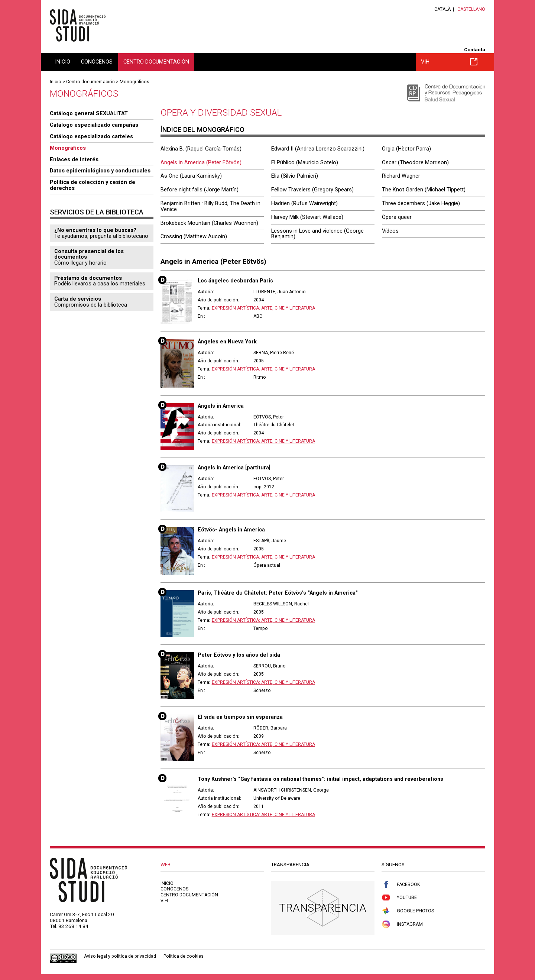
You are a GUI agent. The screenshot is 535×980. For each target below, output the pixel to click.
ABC (258, 316)
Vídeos (390, 231)
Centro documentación (156, 62)
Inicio (63, 62)
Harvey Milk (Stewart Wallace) (307, 217)
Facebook (401, 885)
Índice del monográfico (202, 130)
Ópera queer (397, 217)
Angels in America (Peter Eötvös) (201, 162)
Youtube (399, 898)
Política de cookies (184, 956)
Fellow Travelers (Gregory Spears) (312, 190)
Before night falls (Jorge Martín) (200, 190)
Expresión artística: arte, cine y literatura (263, 308)
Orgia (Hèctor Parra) (406, 149)
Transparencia (323, 908)
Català (442, 9)
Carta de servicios (78, 299)
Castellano (471, 9)
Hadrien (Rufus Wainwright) (304, 203)
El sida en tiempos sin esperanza (240, 717)
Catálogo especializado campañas (94, 125)
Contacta (475, 50)
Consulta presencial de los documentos (89, 254)
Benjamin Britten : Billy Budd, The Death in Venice (210, 206)
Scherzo (262, 690)
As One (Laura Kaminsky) (191, 176)
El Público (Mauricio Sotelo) (305, 162)
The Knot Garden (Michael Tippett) (424, 190)
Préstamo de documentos (88, 278)
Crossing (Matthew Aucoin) (194, 236)
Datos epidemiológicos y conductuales (100, 171)
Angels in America (221, 406)
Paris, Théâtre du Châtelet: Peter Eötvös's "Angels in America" (278, 593)
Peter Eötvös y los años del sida (239, 655)
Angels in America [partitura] (234, 468)
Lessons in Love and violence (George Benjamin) (317, 234)
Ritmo (260, 377)
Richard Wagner (401, 176)
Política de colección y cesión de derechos (93, 185)
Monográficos (134, 82)
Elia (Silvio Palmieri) (295, 176)
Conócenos (97, 62)
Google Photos (408, 911)
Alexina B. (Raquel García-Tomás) (201, 149)
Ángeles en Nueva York (227, 342)
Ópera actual (267, 565)
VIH (449, 62)
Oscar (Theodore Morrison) (415, 162)
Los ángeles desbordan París (235, 281)
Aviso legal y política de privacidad (120, 956)
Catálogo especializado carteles (91, 136)
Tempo (261, 628)
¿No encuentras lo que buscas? (95, 230)
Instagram (402, 924)
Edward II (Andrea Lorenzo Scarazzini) (318, 149)
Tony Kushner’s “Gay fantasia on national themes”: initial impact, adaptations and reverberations (320, 779)
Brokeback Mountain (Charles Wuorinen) (209, 223)
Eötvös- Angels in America (231, 530)
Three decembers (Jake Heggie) (421, 203)
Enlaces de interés (74, 159)
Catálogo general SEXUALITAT (89, 113)
